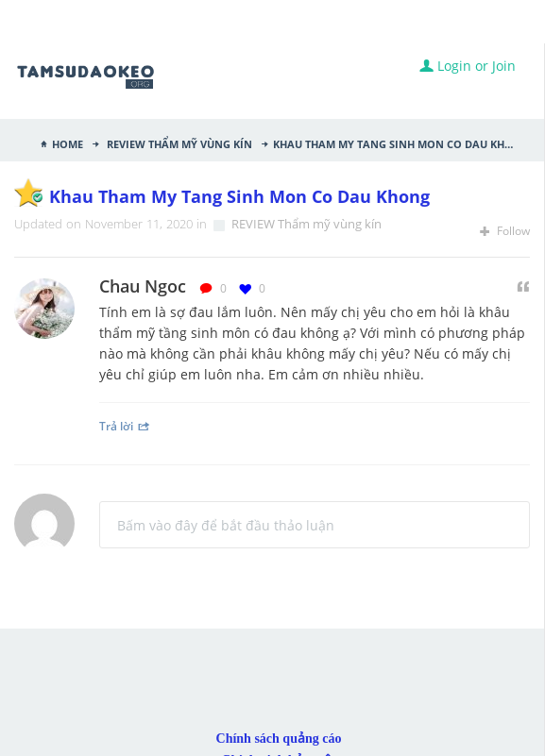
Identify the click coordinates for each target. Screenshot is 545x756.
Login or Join (468, 66)
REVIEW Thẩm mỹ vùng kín (178, 143)
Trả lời (125, 426)
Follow (505, 231)
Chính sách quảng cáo (279, 739)
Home (68, 143)
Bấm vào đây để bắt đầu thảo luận (226, 525)
